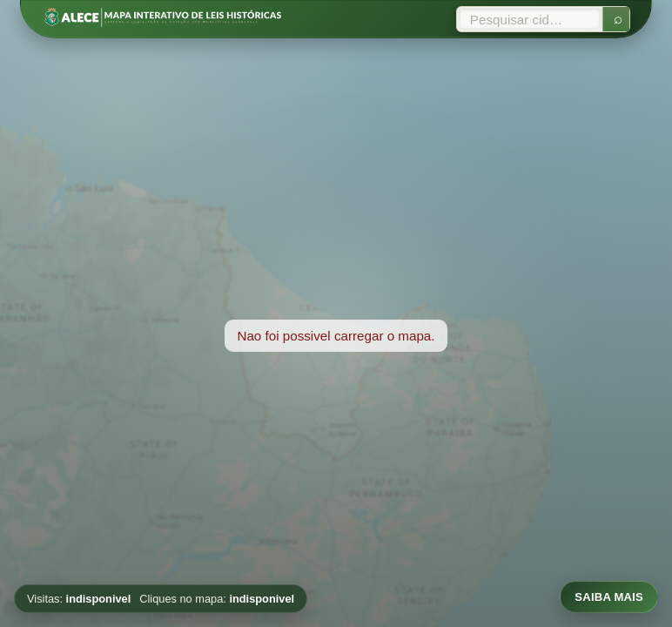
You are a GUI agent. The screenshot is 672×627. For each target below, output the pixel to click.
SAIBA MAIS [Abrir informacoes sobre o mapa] (609, 597)
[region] (336, 336)
